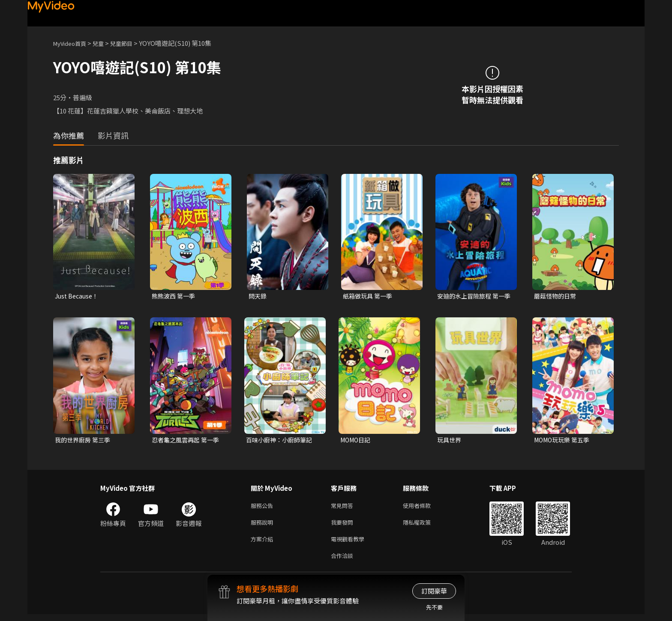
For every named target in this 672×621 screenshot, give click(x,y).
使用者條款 (424, 508)
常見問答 (344, 508)
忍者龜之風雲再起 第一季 (188, 441)
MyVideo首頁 (73, 43)
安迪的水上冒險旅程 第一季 (473, 296)
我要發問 (344, 526)
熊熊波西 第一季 (175, 296)
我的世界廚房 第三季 (84, 441)
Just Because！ (78, 296)
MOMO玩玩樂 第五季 (564, 441)
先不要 (434, 607)
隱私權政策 (424, 526)
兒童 (105, 43)
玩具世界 (450, 441)
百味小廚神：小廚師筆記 (281, 441)
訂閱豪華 (434, 591)
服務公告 (264, 508)
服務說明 (264, 526)
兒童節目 (131, 43)
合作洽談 (344, 562)
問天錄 (258, 296)
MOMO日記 (357, 441)
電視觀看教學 (350, 544)
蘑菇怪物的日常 (556, 296)
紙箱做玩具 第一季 (369, 296)
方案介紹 (264, 544)
